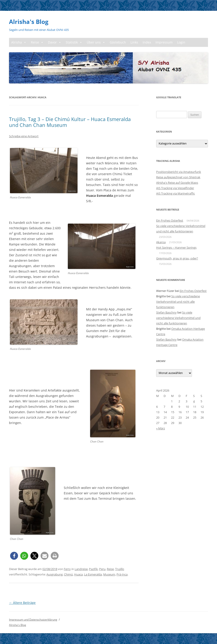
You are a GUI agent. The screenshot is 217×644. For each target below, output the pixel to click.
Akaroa (161, 242)
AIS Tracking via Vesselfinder (175, 188)
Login (181, 42)
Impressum (164, 42)
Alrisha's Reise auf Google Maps (177, 183)
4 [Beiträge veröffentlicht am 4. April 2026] (194, 401)
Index (147, 42)
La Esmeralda (93, 574)
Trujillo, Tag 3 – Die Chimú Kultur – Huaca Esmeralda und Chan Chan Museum (70, 122)
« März (161, 428)
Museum (109, 574)
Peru (102, 569)
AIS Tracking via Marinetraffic (176, 193)
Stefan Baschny (166, 312)
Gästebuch (118, 42)
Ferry (67, 569)
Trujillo (120, 569)
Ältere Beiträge (22, 603)
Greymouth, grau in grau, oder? (177, 258)
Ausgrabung (55, 574)
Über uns (96, 42)
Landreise (81, 569)
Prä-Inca (122, 574)
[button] (14, 556)
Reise (37, 42)
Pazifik (93, 569)
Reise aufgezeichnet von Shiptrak (178, 177)
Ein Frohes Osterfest (170, 220)
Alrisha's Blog (29, 22)
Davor (55, 42)
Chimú (68, 574)
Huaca (78, 574)
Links (134, 42)
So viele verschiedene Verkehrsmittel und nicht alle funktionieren (178, 302)
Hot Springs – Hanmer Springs (176, 248)
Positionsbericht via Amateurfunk (179, 172)
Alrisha (19, 42)
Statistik (74, 42)
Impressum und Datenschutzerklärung (33, 620)
